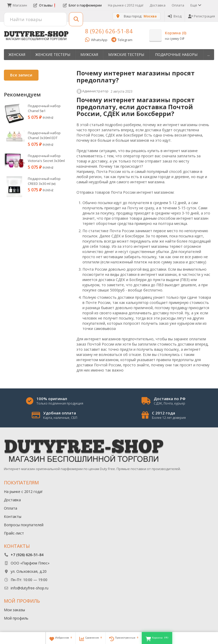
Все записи (21, 75)
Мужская (89, 54)
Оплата (178, 5)
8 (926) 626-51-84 (109, 31)
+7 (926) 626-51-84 (27, 555)
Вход (175, 16)
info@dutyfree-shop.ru (30, 588)
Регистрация (201, 16)
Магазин (17, 5)
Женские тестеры (53, 54)
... (209, 54)
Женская (17, 54)
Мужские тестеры (126, 54)
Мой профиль (16, 618)
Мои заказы (14, 610)
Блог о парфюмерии (82, 5)
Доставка (158, 5)
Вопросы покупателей (24, 525)
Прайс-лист (14, 533)
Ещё (195, 5)
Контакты (13, 516)
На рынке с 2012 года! (126, 5)
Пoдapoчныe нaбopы (176, 54)
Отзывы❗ (45, 5)
